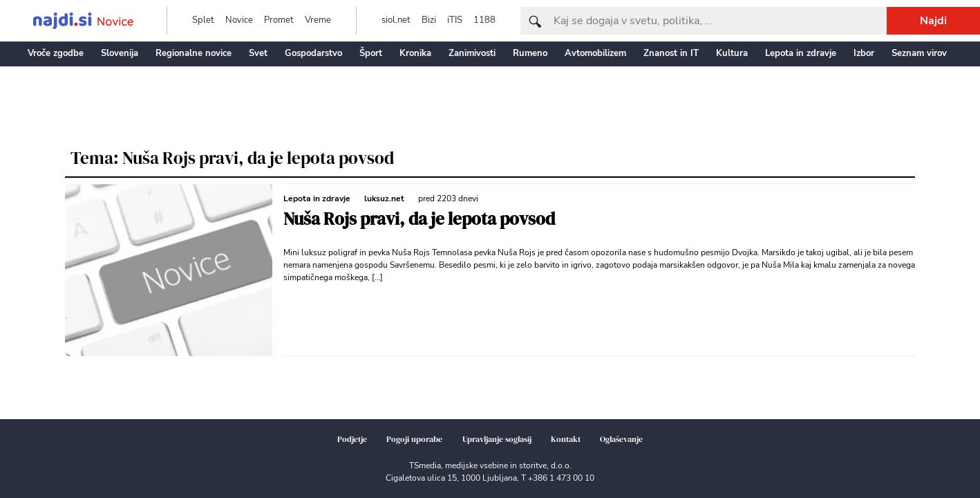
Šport (371, 53)
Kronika (415, 53)
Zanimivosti (472, 53)
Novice (239, 20)
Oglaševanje (621, 439)
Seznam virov (919, 53)
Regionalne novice (194, 53)
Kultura (732, 53)
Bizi (429, 20)
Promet (279, 20)
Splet (203, 20)
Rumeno (530, 53)
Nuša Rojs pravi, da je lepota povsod (419, 219)
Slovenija (120, 53)
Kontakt (566, 439)
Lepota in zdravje (801, 53)
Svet (258, 53)
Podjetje (352, 439)
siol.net (396, 20)
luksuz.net (384, 199)
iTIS (455, 20)
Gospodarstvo (313, 53)
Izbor (864, 53)
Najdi (933, 21)
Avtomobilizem (595, 53)
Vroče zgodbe (56, 53)
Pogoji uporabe (414, 439)
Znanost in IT (671, 53)
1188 (484, 20)
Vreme (318, 20)
